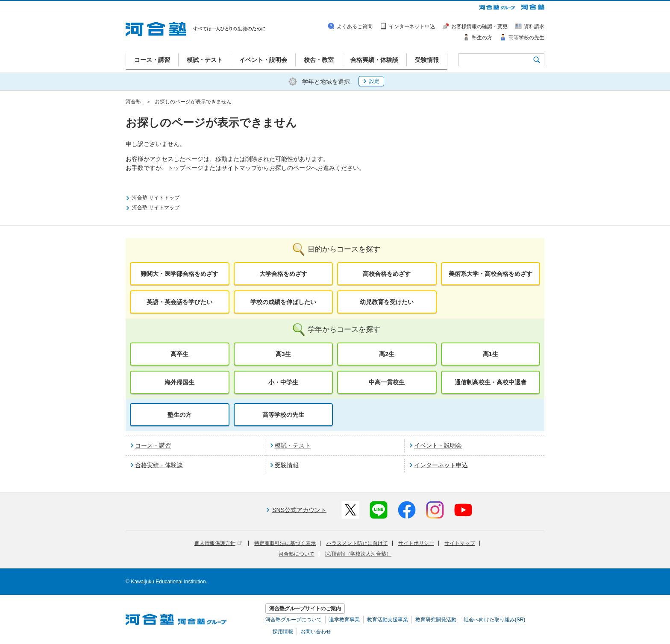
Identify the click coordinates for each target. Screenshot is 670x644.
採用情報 (283, 632)
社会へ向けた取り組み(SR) (495, 620)
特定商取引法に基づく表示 (285, 543)
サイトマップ (460, 543)
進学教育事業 (344, 620)
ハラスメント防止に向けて (357, 543)
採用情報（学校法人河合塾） (358, 554)
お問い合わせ (316, 632)
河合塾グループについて (294, 620)
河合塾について (297, 554)
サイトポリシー (416, 543)
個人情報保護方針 (218, 543)
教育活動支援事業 (388, 620)
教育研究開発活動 (436, 620)
